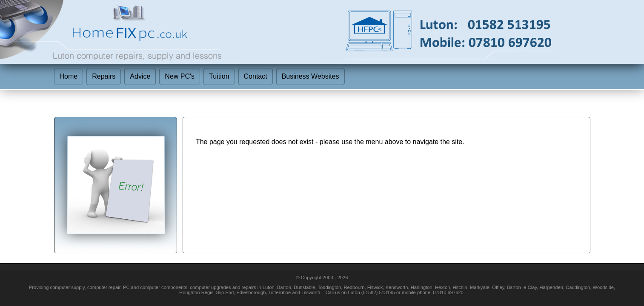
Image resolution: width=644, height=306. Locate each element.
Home (69, 76)
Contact (256, 76)
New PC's (180, 76)
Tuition (219, 76)
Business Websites (311, 76)
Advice (140, 76)
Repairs (104, 76)
